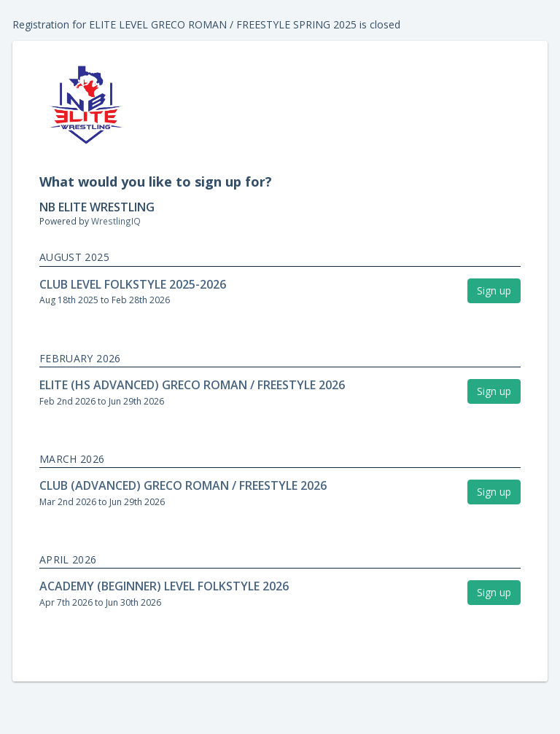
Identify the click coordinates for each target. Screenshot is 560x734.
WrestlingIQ (116, 221)
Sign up (494, 290)
